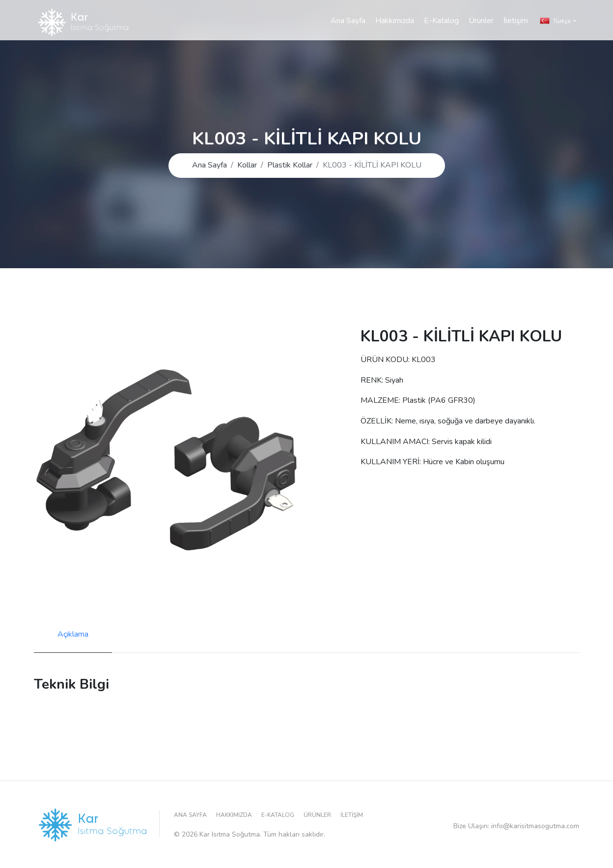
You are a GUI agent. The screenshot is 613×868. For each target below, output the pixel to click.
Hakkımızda (395, 31)
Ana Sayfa (348, 31)
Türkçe (556, 31)
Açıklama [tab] (73, 634)
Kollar (247, 165)
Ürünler (481, 31)
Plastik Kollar (290, 165)
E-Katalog (441, 31)
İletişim (516, 31)
